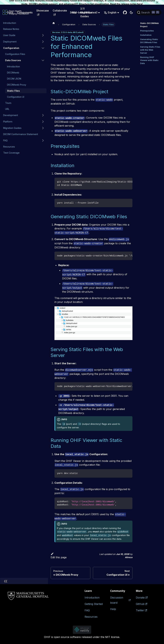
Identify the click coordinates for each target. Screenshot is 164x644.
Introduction (10, 23)
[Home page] (54, 23)
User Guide (9, 35)
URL (7, 109)
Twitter (141, 610)
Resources (9, 147)
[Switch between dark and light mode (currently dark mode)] (131, 12)
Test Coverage (11, 153)
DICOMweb (13, 73)
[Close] (160, 2)
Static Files (13, 91)
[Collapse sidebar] (24, 581)
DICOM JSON (14, 79)
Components (25, 12)
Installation (146, 35)
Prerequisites (147, 31)
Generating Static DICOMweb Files (149, 41)
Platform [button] (8, 122)
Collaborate (60, 12)
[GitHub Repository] (125, 12)
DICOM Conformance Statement (21, 134)
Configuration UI (16, 97)
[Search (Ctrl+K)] (149, 12)
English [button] (110, 12)
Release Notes (11, 29)
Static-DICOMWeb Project (149, 25)
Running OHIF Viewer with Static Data (149, 60)
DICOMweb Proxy (17, 85)
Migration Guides (12, 128)
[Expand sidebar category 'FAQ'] (43, 140)
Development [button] (11, 115)
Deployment (10, 42)
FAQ (5, 140)
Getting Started (94, 604)
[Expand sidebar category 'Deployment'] (43, 42)
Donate (142, 598)
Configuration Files (15, 54)
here (140, 4)
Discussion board (120, 600)
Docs (10, 12)
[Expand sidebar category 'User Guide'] (43, 35)
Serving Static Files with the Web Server (150, 50)
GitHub (141, 604)
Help (113, 609)
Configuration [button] (11, 48)
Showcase (43, 12)
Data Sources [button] (13, 60)
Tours (8, 103)
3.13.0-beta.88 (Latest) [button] (84, 12)
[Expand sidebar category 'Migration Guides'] (43, 128)
